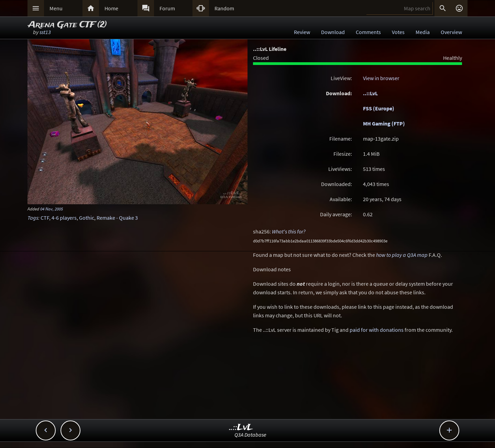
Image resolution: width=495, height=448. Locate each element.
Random (224, 8)
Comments (368, 32)
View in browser (381, 78)
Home (111, 8)
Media (423, 32)
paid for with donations (377, 330)
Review (302, 32)
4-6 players (64, 218)
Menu (56, 8)
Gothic (87, 218)
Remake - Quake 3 (117, 218)
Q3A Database (250, 435)
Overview (451, 32)
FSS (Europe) (379, 108)
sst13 (45, 32)
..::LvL (370, 93)
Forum (167, 8)
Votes (398, 32)
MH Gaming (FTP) (384, 123)
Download (333, 32)
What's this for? (289, 231)
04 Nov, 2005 (52, 209)
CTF (45, 218)
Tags (33, 218)
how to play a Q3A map (402, 255)
